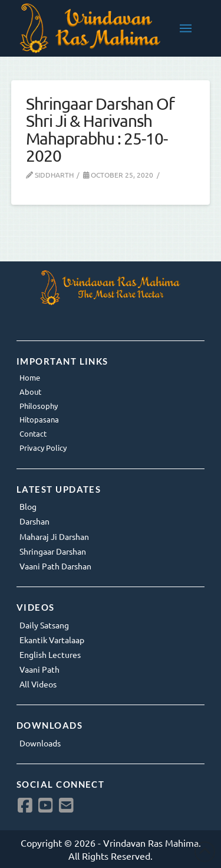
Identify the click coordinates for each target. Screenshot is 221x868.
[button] (186, 28)
